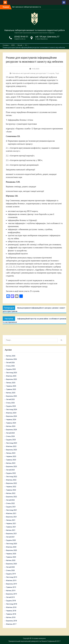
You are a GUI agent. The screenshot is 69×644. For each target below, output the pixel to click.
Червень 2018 (11, 611)
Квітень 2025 (11, 393)
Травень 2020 (11, 557)
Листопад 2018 (12, 604)
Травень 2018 (11, 614)
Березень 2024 (11, 430)
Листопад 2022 (12, 477)
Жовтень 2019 (11, 581)
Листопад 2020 (12, 544)
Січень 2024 (10, 436)
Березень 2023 (11, 467)
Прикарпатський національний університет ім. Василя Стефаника (32, 641)
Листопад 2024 (12, 410)
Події (57, 73)
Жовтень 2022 (11, 480)
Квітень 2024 (11, 426)
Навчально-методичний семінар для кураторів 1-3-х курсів (33, 73)
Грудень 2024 (11, 406)
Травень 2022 (11, 490)
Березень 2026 (11, 359)
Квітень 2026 (11, 356)
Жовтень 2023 (11, 446)
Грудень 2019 (11, 574)
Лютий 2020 (10, 567)
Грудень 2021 (11, 507)
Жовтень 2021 (11, 513)
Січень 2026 (10, 366)
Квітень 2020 (11, 560)
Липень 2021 (11, 520)
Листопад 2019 (12, 577)
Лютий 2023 (10, 470)
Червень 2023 (11, 456)
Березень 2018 (11, 621)
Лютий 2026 (10, 363)
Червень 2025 (11, 386)
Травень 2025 (11, 389)
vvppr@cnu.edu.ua (20, 39)
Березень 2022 (11, 497)
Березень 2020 (11, 564)
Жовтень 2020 (11, 547)
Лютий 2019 (10, 597)
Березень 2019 (11, 594)
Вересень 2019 (11, 584)
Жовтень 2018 (11, 607)
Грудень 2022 (11, 473)
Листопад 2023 (12, 443)
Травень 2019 (11, 587)
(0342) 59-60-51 (21, 37)
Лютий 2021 (10, 537)
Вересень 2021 (11, 517)
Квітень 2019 (11, 591)
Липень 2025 (11, 383)
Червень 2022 (11, 487)
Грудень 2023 (11, 440)
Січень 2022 (10, 503)
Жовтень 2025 (11, 376)
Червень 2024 (11, 420)
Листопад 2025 (12, 373)
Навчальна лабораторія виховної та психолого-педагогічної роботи (34, 30)
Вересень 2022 (11, 483)
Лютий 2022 (10, 500)
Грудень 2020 (11, 540)
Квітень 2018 (11, 617)
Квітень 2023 (11, 463)
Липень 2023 (11, 453)
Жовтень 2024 (11, 413)
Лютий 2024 (10, 433)
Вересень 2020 (11, 550)
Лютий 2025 (10, 399)
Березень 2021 (11, 534)
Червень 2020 (11, 554)
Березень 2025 (11, 396)
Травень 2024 (11, 423)
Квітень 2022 (11, 493)
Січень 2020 (10, 570)
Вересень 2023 (11, 450)
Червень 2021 (11, 524)
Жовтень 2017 (11, 624)
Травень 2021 (11, 527)
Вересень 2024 (11, 416)
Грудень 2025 (11, 369)
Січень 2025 (10, 403)
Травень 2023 (11, 460)
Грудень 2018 (11, 601)
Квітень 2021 (11, 530)
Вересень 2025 (11, 379)
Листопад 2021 (12, 510)
